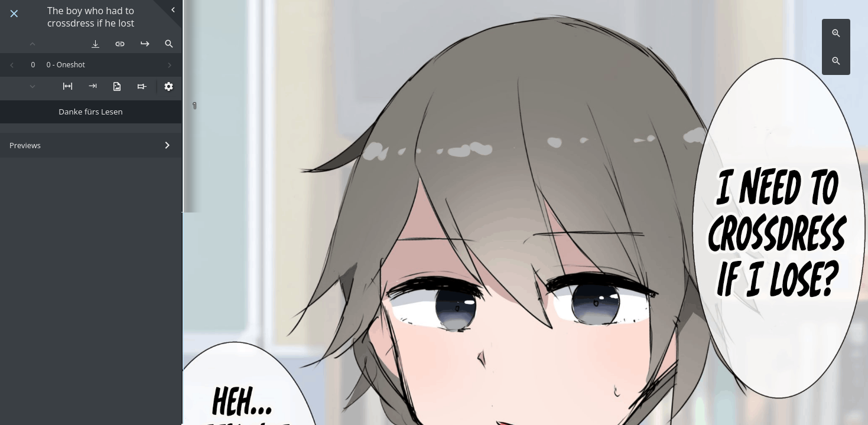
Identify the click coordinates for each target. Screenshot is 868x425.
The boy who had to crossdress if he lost (91, 17)
